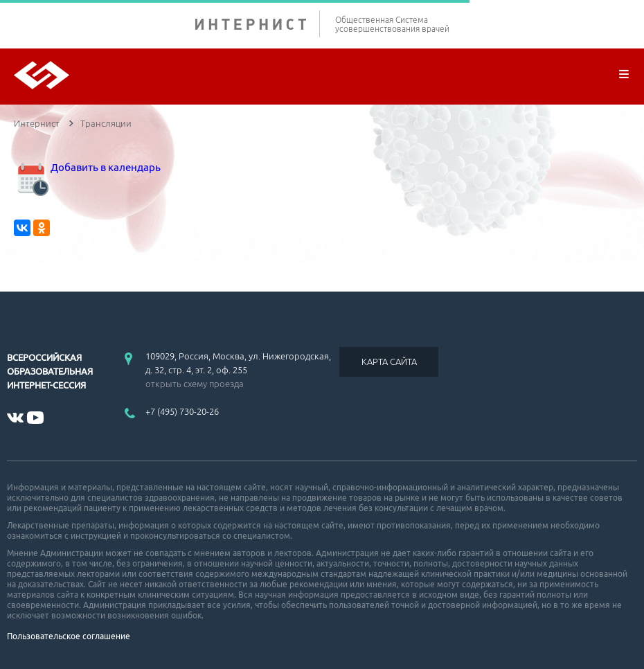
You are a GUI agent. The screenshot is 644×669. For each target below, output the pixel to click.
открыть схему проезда (195, 384)
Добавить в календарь (87, 167)
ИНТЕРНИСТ (258, 24)
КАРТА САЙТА (389, 362)
